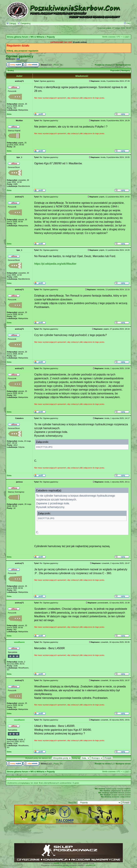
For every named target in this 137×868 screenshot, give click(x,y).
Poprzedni (115, 70)
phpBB (56, 863)
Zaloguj (11, 23)
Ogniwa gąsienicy (20, 56)
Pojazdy (51, 37)
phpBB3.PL (91, 865)
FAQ (127, 23)
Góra (9, 114)
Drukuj (11, 70)
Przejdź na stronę (103, 65)
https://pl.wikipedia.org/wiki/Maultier (55, 264)
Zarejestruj (24, 23)
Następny (126, 70)
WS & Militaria (37, 37)
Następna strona (123, 65)
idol (18, 59)
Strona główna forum (17, 37)
